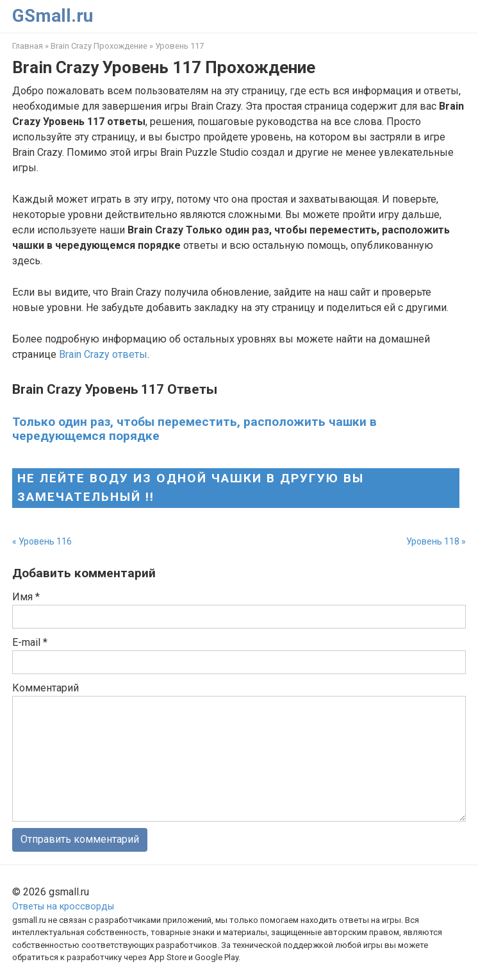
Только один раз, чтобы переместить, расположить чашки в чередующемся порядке (194, 428)
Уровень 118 (433, 541)
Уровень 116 (45, 541)
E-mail (30, 642)
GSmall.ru (53, 16)
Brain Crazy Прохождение (99, 46)
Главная (28, 46)
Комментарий (45, 688)
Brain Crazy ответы (103, 354)
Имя (26, 597)
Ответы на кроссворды (63, 907)
